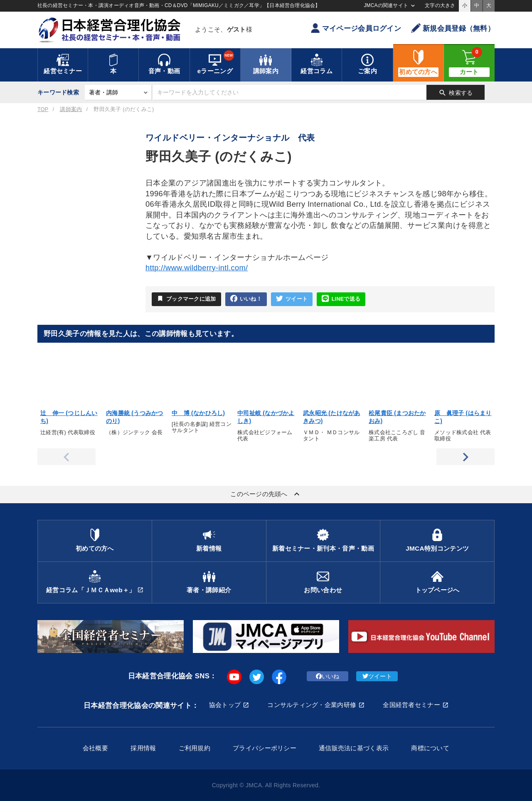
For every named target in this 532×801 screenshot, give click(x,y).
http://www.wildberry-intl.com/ (197, 268)
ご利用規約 (195, 748)
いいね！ (246, 299)
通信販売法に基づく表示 (354, 748)
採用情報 (143, 748)
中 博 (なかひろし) (198, 413)
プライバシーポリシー (265, 748)
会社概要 (95, 748)
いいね (328, 676)
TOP (43, 109)
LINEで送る (341, 299)
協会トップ (225, 705)
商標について (430, 748)
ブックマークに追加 (186, 299)
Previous (66, 457)
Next (465, 457)
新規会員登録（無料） (453, 28)
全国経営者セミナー (411, 705)
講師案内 (71, 109)
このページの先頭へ (266, 494)
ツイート (292, 299)
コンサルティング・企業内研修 (312, 705)
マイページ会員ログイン (356, 28)
